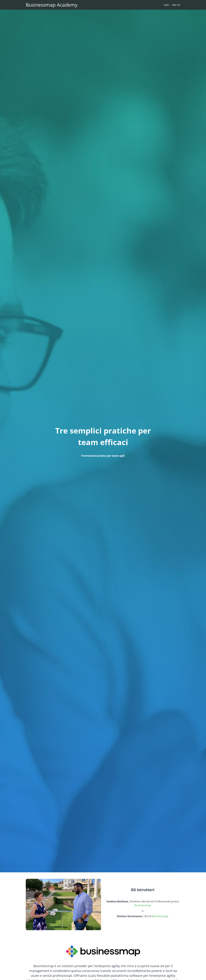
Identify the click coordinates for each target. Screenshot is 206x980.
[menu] (171, 5)
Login (166, 5)
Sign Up (176, 5)
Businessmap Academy (52, 5)
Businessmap (143, 905)
